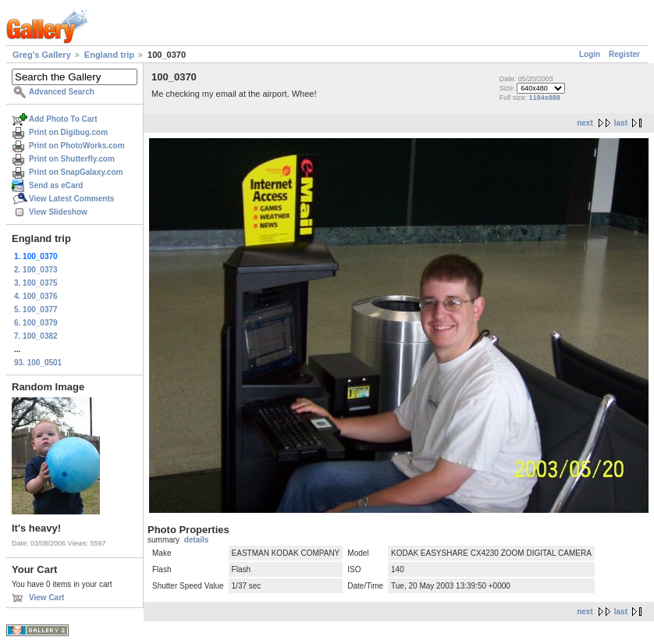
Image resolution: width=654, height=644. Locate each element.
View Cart (46, 598)
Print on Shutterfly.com (72, 159)
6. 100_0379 (36, 323)
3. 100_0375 (36, 283)
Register (624, 54)
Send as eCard (56, 185)
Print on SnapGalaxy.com (76, 172)
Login (590, 54)
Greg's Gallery (42, 55)
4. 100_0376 (36, 296)
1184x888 (545, 98)
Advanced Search (62, 92)
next (585, 123)
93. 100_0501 (38, 363)
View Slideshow (58, 212)
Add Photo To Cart (63, 119)
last (621, 123)
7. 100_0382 (36, 336)
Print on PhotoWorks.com (77, 146)
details (197, 540)
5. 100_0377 (36, 310)
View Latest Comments (71, 199)
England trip (109, 55)
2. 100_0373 (36, 270)
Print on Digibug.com (68, 132)
